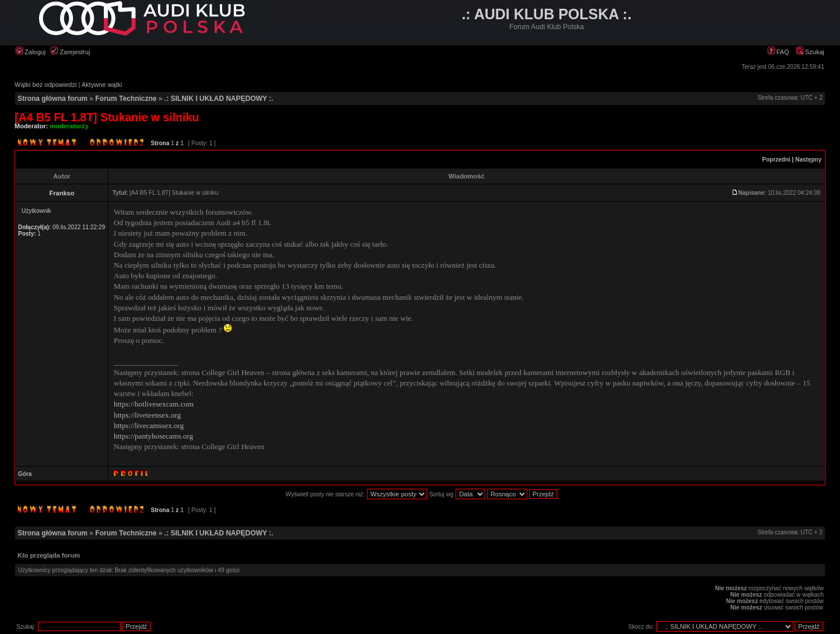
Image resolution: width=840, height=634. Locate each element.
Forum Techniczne (126, 99)
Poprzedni (776, 160)
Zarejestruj (70, 52)
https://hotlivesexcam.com (154, 404)
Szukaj (810, 52)
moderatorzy (69, 126)
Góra (25, 474)
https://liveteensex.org (147, 415)
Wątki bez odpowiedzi (45, 85)
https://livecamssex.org (149, 425)
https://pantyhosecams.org (153, 436)
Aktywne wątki (102, 85)
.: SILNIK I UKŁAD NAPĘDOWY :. (219, 99)
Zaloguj (31, 52)
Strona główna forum (52, 99)
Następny (808, 160)
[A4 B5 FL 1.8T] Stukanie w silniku (107, 117)
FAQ (778, 52)
